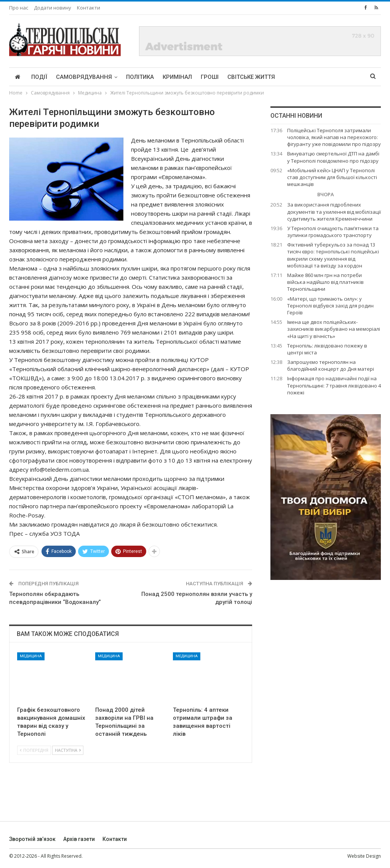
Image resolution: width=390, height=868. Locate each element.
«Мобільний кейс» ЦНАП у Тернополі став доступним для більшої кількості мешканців (332, 177)
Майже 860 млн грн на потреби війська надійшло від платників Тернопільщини (325, 282)
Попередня (34, 750)
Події (39, 77)
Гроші (210, 77)
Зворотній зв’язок (32, 839)
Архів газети (79, 839)
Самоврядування (84, 77)
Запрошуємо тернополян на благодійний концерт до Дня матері (331, 365)
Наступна (68, 750)
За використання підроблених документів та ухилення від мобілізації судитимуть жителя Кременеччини (334, 211)
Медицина (31, 656)
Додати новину (53, 8)
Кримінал (177, 77)
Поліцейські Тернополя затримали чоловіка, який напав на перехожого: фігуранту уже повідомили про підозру (334, 137)
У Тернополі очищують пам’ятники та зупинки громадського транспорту (333, 232)
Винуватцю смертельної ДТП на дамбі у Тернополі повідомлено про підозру (333, 157)
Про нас (19, 8)
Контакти (89, 8)
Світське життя (251, 77)
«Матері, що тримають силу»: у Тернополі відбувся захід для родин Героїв (330, 306)
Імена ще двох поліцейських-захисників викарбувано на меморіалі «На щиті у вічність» (334, 329)
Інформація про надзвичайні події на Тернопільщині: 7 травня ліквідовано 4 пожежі (334, 385)
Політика (140, 77)
